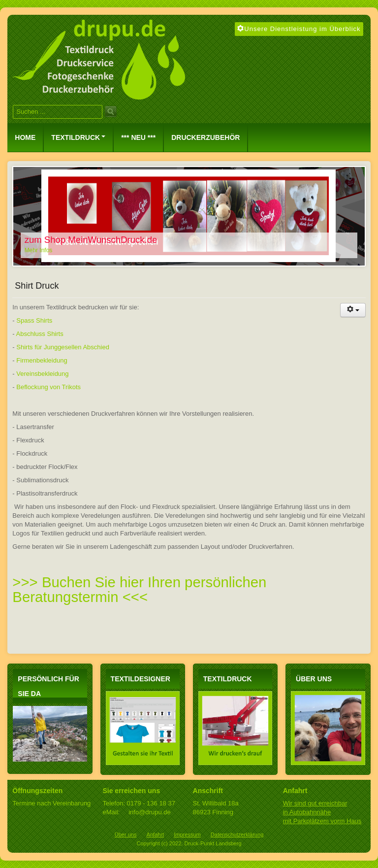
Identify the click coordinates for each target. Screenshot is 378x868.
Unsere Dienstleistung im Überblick (299, 29)
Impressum (187, 835)
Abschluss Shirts (40, 334)
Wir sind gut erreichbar (315, 803)
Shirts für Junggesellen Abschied (63, 347)
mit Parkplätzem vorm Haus (322, 821)
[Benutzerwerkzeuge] (353, 310)
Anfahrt (156, 835)
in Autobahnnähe (307, 812)
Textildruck (78, 137)
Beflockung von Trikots (48, 387)
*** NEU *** (138, 137)
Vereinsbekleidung (42, 374)
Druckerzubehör (205, 137)
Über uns (126, 835)
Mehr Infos (39, 250)
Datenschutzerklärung (237, 835)
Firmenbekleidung (42, 360)
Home (25, 137)
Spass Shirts (34, 320)
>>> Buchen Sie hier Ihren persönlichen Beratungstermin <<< (139, 589)
